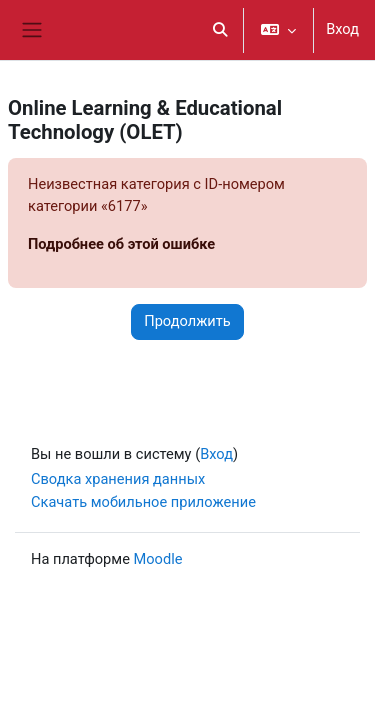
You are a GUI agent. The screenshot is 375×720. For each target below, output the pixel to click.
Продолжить (187, 321)
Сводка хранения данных (118, 479)
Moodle (158, 559)
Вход (342, 29)
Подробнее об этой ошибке (121, 244)
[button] (221, 30)
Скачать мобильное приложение (143, 502)
